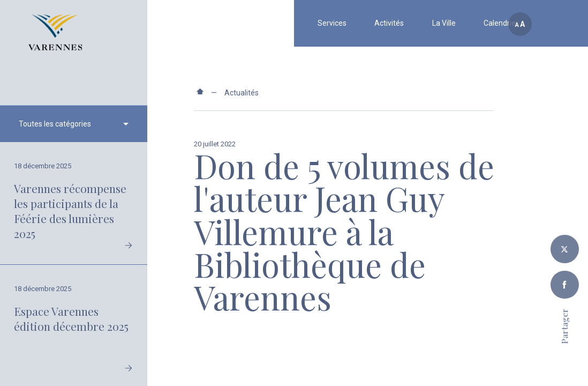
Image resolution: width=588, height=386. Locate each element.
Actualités (242, 93)
